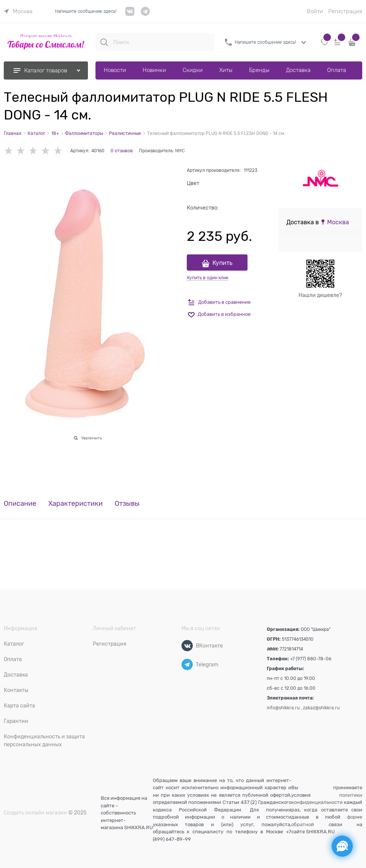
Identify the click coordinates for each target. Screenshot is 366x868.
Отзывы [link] (127, 504)
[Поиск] (104, 42)
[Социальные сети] (342, 846)
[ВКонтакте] (187, 646)
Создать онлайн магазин (35, 813)
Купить (222, 263)
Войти (315, 11)
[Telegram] (187, 664)
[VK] (130, 14)
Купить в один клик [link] (208, 278)
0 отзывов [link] (122, 151)
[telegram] (145, 14)
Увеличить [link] (91, 438)
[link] (18, 11)
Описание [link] (20, 504)
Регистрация (345, 11)
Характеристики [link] (75, 504)
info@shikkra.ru (283, 708)
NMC (180, 151)
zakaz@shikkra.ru (321, 708)
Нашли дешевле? (320, 295)
